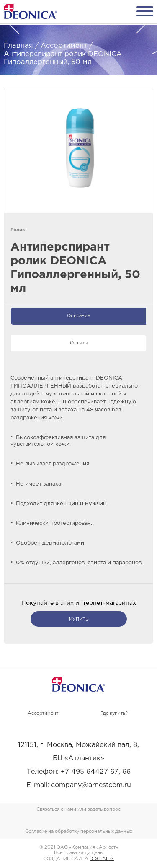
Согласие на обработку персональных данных (79, 832)
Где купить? (114, 713)
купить (79, 620)
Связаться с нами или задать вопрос (78, 809)
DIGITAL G (102, 859)
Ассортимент (43, 713)
